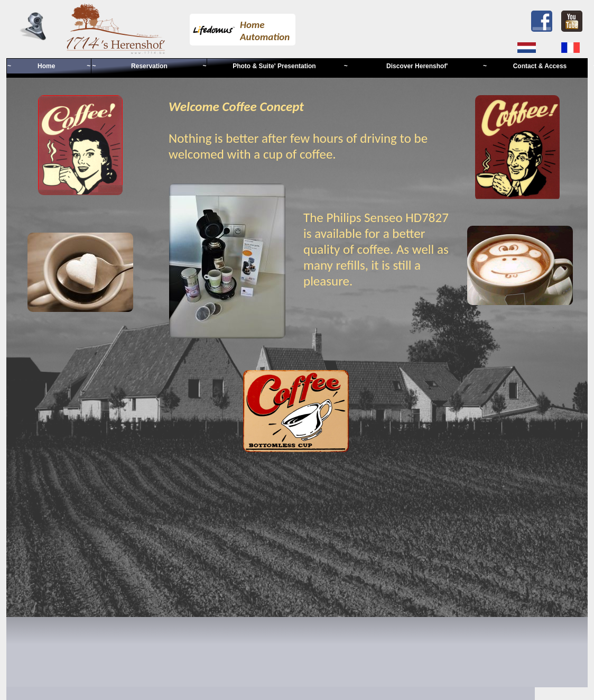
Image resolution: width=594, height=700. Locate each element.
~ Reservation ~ (149, 66)
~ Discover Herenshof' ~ (415, 66)
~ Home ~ (49, 66)
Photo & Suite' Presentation (275, 66)
